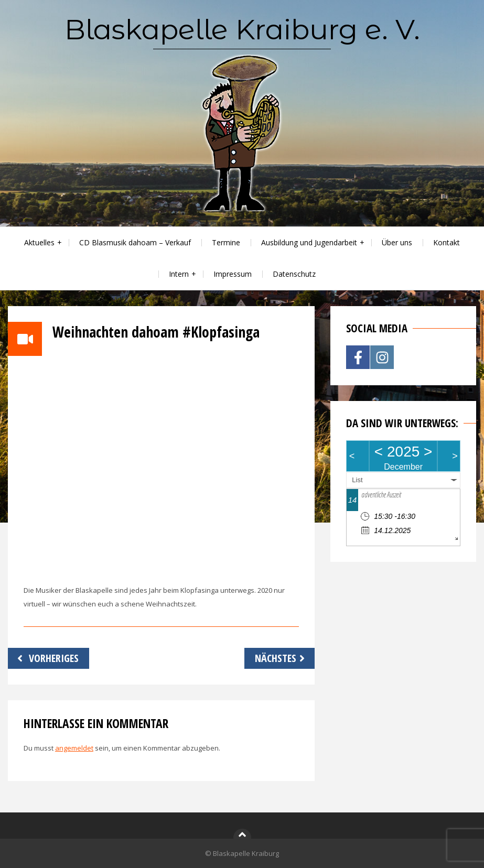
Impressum (233, 274)
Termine (226, 242)
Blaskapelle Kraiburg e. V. (242, 29)
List (357, 480)
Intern (179, 274)
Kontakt (447, 242)
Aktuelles (39, 242)
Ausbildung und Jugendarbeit (309, 242)
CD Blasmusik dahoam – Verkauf (135, 242)
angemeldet (74, 748)
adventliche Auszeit (381, 495)
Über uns (397, 242)
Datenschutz (294, 274)
